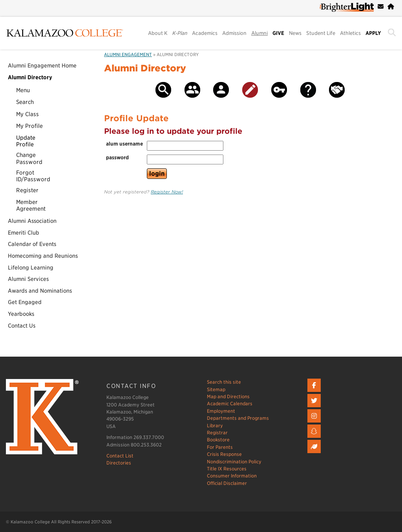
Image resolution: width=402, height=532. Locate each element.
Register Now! (167, 192)
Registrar (217, 433)
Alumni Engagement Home (42, 66)
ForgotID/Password (33, 176)
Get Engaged (25, 302)
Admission (234, 33)
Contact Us (22, 326)
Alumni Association (32, 221)
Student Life (321, 33)
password (117, 158)
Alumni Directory (30, 77)
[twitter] (315, 407)
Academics (205, 33)
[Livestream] (315, 453)
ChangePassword (29, 158)
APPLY (373, 33)
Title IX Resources (227, 469)
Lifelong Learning (31, 268)
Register (27, 190)
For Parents (220, 447)
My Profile (29, 126)
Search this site (224, 382)
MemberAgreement (31, 205)
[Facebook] (315, 392)
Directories (119, 463)
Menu (23, 90)
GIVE (278, 33)
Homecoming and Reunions (43, 256)
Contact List (120, 456)
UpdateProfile (26, 141)
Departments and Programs (238, 418)
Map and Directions (228, 396)
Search (25, 102)
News (295, 33)
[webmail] (381, 7)
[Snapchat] (315, 438)
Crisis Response (224, 454)
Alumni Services (28, 279)
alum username (124, 144)
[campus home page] (391, 7)
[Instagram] (315, 423)
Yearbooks (21, 314)
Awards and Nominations (40, 291)
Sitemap (216, 389)
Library (215, 425)
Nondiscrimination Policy (234, 462)
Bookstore (218, 440)
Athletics (350, 33)
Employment (221, 411)
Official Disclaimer (227, 483)
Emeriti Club (24, 233)
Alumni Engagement (128, 55)
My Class (27, 114)
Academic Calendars (230, 404)
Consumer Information (232, 476)
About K (158, 33)
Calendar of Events (32, 244)
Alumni (259, 33)
